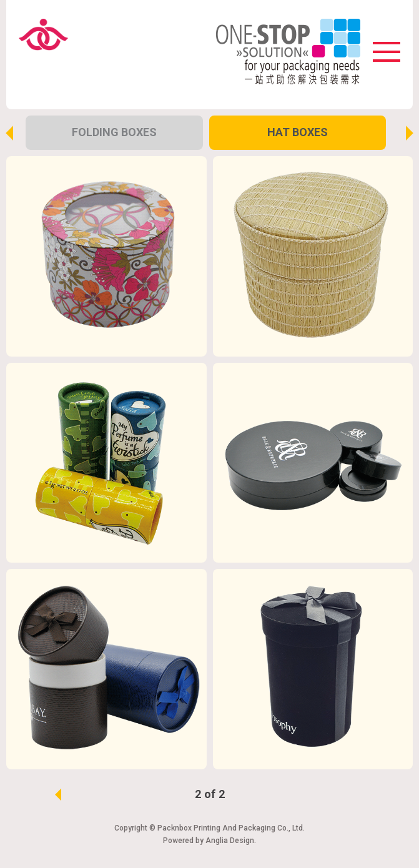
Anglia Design (230, 841)
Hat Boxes (298, 132)
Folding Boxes (114, 132)
